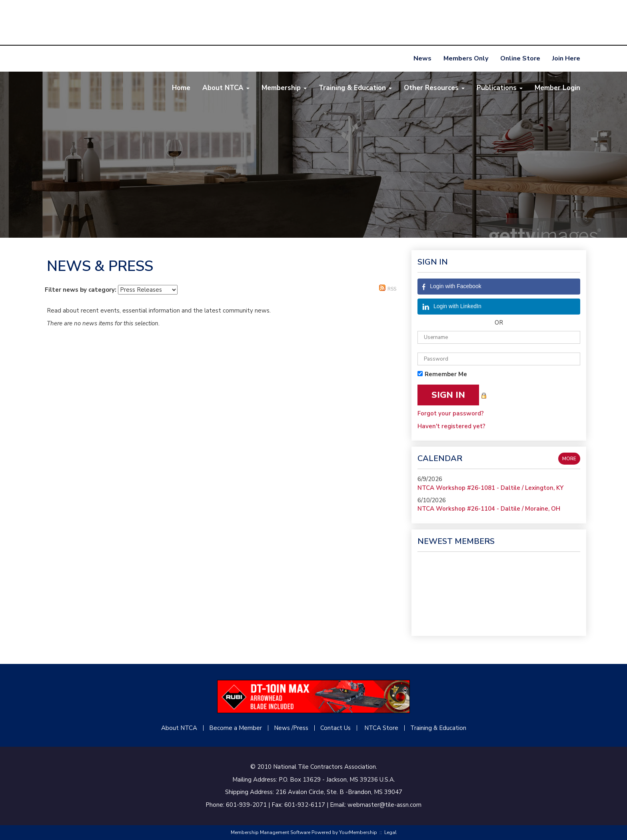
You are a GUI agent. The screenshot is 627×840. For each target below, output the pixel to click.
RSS (388, 288)
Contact (331, 728)
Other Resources (434, 88)
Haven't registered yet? (451, 426)
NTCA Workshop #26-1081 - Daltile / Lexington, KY (490, 488)
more (569, 459)
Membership (284, 88)
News (422, 58)
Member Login (557, 88)
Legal (390, 832)
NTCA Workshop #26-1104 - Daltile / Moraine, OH (489, 509)
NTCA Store (381, 728)
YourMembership (358, 832)
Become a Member (236, 728)
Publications (500, 88)
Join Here (566, 58)
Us (346, 728)
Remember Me (446, 374)
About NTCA (226, 88)
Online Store (520, 58)
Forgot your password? (451, 413)
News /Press (291, 728)
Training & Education (355, 88)
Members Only (466, 58)
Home (181, 88)
